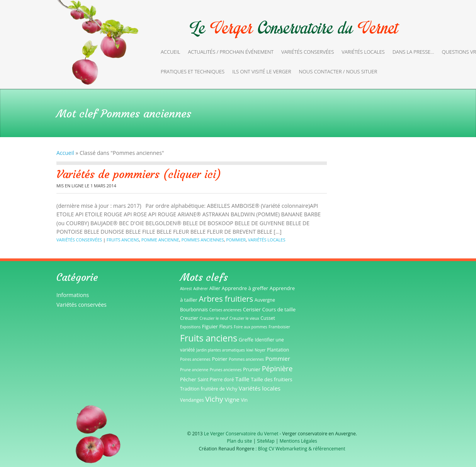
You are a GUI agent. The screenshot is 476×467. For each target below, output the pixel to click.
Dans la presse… (413, 52)
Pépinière (277, 369)
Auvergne (265, 300)
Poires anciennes (195, 359)
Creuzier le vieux (244, 318)
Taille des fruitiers (271, 379)
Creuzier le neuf (214, 318)
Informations (73, 295)
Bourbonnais (194, 310)
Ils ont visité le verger (262, 71)
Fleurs (226, 327)
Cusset (268, 318)
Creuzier (189, 318)
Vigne (232, 399)
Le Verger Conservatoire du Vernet (241, 434)
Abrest (186, 289)
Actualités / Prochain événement (231, 52)
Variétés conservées (308, 52)
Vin (244, 400)
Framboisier (279, 327)
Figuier (210, 326)
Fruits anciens (123, 240)
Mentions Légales (298, 441)
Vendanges (192, 400)
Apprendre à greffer (245, 288)
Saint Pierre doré (216, 380)
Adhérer (201, 289)
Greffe (246, 340)
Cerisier (252, 309)
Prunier (252, 369)
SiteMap (266, 441)
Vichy (214, 399)
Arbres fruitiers (226, 299)
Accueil (170, 52)
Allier (215, 288)
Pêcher (188, 379)
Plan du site (239, 441)
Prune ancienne (194, 370)
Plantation (278, 350)
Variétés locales (363, 52)
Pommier (236, 240)
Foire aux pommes (251, 327)
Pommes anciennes (202, 240)
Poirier (220, 359)
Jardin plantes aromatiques (221, 350)
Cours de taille (279, 309)
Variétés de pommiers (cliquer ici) (139, 174)
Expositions (190, 327)
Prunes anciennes (226, 370)
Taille (242, 379)
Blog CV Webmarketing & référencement (302, 449)
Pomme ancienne (160, 240)
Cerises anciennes (226, 310)
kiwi (250, 350)
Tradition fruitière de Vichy (209, 389)
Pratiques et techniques (193, 71)
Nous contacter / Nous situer (338, 71)
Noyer (260, 350)
